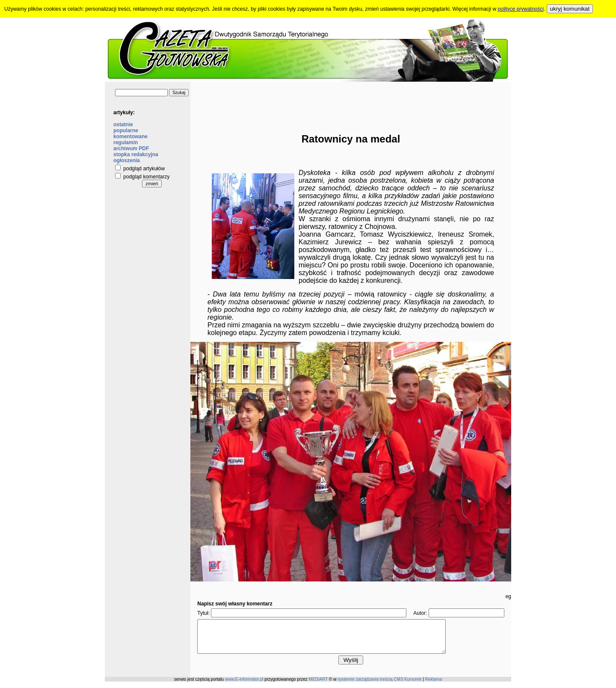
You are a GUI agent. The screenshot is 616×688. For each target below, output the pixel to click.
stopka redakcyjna (136, 154)
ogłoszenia (127, 160)
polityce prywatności (521, 9)
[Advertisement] (351, 101)
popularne (126, 130)
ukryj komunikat (570, 9)
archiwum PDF (131, 148)
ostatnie (123, 125)
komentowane (130, 136)
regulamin (126, 142)
